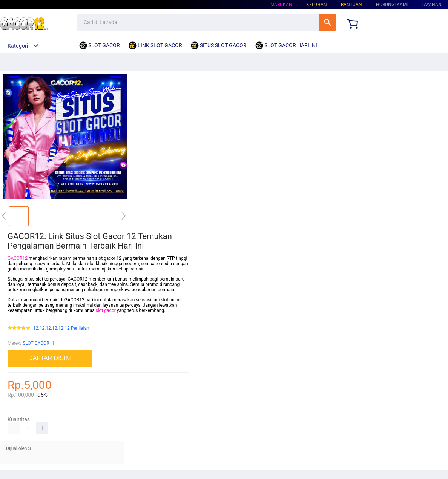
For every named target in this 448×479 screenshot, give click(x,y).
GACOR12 (18, 258)
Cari (328, 22)
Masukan (281, 5)
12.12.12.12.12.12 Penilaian (61, 328)
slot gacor (105, 310)
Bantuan (351, 5)
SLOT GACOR (36, 343)
